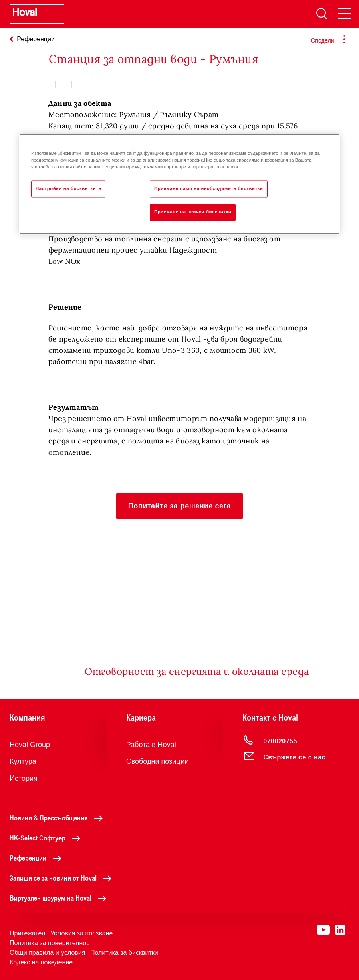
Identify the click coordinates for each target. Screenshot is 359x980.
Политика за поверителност (51, 943)
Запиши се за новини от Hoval (63, 878)
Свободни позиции (157, 761)
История (24, 778)
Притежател (27, 933)
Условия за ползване (82, 933)
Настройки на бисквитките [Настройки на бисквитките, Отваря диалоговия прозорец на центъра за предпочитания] (68, 188)
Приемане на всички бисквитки (193, 212)
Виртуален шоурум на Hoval (60, 898)
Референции (38, 858)
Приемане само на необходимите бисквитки (209, 188)
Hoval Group (30, 745)
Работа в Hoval (151, 745)
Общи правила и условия (47, 953)
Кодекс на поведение (41, 962)
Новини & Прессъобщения (58, 818)
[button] (179, 506)
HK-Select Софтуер (47, 838)
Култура (23, 761)
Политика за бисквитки (124, 953)
